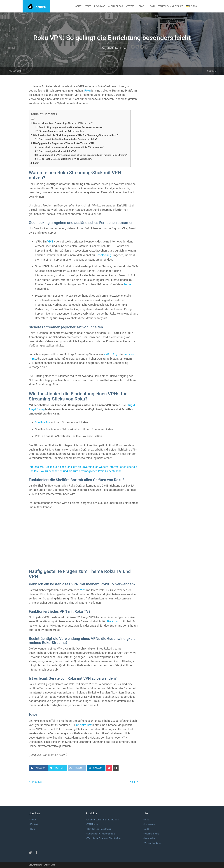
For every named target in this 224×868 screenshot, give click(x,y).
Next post (213, 71)
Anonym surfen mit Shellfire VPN (102, 820)
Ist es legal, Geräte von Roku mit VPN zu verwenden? (65, 159)
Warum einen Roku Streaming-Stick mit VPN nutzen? (63, 123)
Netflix (107, 354)
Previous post (13, 71)
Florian (123, 48)
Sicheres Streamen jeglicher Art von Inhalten (61, 131)
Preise (88, 6)
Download (100, 6)
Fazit (36, 163)
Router (128, 284)
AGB (146, 829)
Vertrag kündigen (152, 843)
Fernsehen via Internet (170, 6)
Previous (35, 782)
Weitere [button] (131, 6)
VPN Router (92, 824)
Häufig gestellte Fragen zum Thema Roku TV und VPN (64, 143)
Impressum (149, 824)
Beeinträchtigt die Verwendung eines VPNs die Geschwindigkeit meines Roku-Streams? (83, 155)
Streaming (113, 621)
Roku (87, 91)
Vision (33, 820)
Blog (32, 829)
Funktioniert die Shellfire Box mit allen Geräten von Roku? (68, 139)
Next (134, 782)
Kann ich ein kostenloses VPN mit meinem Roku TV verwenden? (71, 147)
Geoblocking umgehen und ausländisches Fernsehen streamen (71, 127)
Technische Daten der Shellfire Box (103, 838)
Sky (115, 354)
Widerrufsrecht (151, 834)
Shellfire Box (116, 6)
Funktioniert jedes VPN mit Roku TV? (57, 151)
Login (152, 6)
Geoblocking (103, 255)
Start (78, 6)
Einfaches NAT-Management (100, 834)
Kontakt (33, 824)
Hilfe (146, 820)
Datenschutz (150, 838)
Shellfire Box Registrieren (99, 829)
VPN (50, 241)
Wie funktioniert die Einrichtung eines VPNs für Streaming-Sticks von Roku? (76, 135)
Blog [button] (142, 6)
